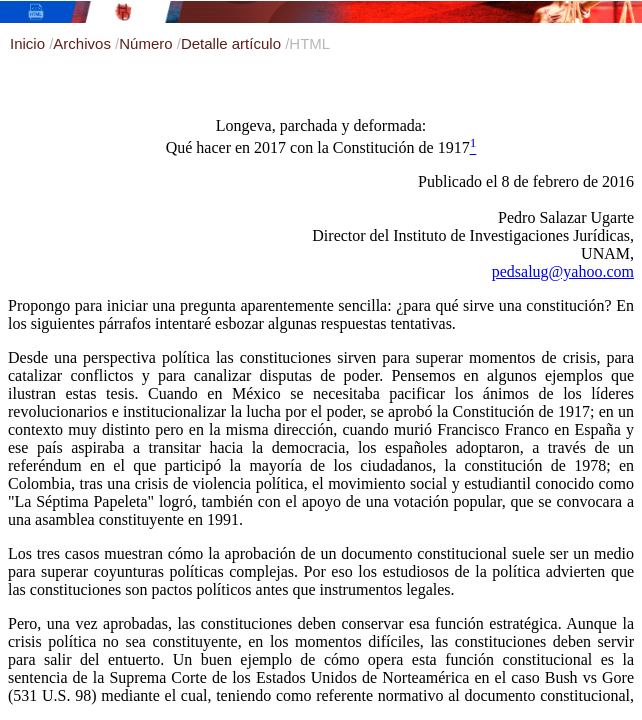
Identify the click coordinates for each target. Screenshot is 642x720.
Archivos (84, 43)
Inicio (29, 43)
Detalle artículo (233, 43)
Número (148, 43)
